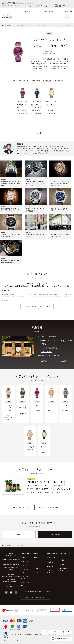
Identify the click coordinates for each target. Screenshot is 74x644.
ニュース (37, 568)
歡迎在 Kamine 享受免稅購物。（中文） (36, 597)
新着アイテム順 (23, 80)
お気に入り (15, 6)
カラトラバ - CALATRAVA (65, 25)
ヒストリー (64, 564)
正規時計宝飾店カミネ (8, 25)
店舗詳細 (44, 361)
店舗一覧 (37, 558)
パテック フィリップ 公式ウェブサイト (37, 306)
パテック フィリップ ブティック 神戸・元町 (55, 342)
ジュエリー (38, 12)
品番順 (13, 80)
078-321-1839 (46, 351)
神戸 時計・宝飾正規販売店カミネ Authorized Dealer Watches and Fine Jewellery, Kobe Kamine (11, 565)
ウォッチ (28, 12)
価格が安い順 (59, 80)
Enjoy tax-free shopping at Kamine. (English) (37, 592)
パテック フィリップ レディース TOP (50, 507)
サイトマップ (38, 635)
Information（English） (28, 6)
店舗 (45, 12)
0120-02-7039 (13, 586)
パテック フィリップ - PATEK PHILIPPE (36, 25)
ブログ (66, 12)
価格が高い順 (47, 80)
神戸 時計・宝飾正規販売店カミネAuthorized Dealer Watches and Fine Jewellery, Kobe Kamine (18, 3)
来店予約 (19, 535)
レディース (52, 25)
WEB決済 (5, 6)
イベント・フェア (55, 12)
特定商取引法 (29, 635)
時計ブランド (20, 25)
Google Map (60, 361)
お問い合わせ (55, 535)
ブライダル (25, 566)
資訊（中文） (40, 6)
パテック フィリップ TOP (21, 507)
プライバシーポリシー (17, 635)
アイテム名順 (36, 80)
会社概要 (63, 560)
